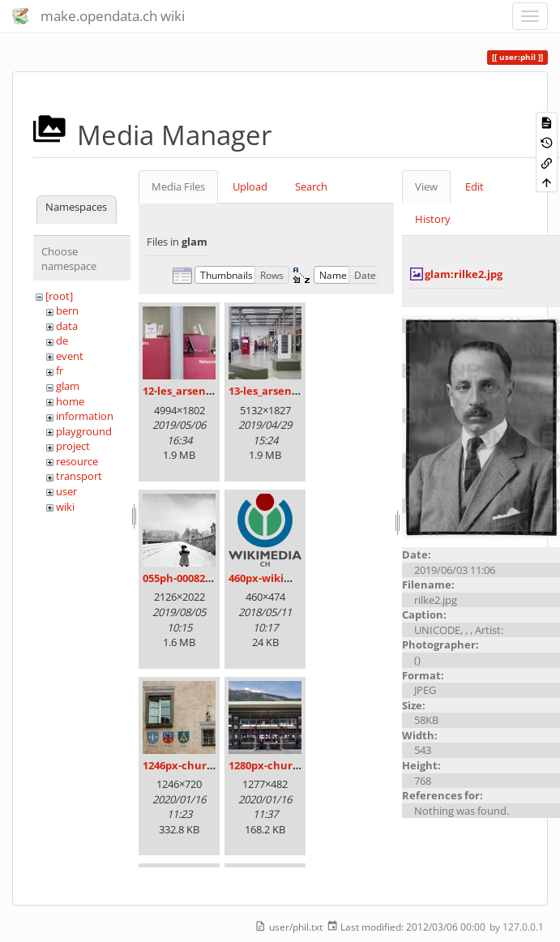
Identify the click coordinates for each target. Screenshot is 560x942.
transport (79, 476)
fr (60, 370)
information (85, 416)
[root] (59, 296)
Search (311, 186)
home (70, 401)
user (66, 491)
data (67, 326)
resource (77, 461)
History (433, 219)
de (62, 340)
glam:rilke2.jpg (464, 274)
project (73, 446)
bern (67, 310)
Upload (250, 186)
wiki (65, 507)
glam (68, 386)
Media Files (178, 186)
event (70, 356)
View (426, 186)
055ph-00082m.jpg (188, 578)
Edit (475, 186)
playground (84, 431)
